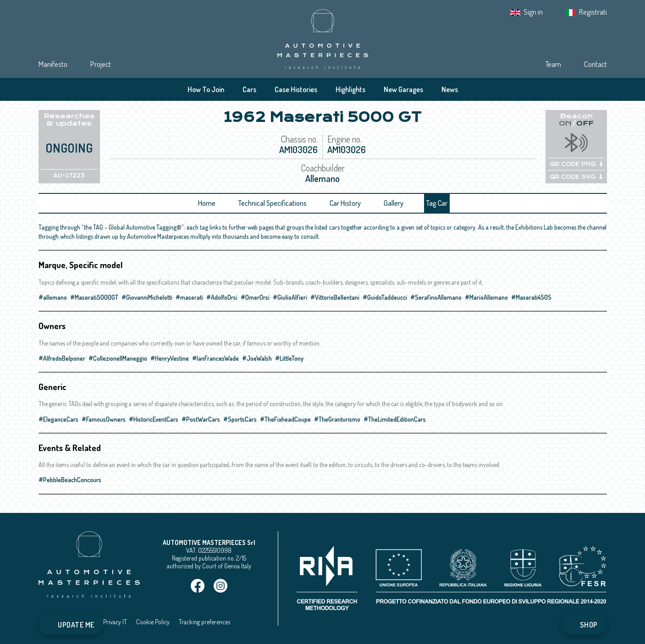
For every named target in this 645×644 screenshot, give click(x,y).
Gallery (394, 203)
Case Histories (296, 89)
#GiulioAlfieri (290, 297)
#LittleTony (289, 358)
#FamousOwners (104, 419)
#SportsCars (240, 419)
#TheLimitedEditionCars (395, 419)
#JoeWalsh (257, 358)
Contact (595, 64)
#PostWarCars (201, 419)
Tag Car (437, 203)
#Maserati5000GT (94, 297)
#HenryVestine (170, 358)
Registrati (593, 12)
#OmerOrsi (255, 297)
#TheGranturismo (337, 419)
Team (553, 64)
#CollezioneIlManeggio (118, 358)
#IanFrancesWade (215, 358)
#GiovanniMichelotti (147, 297)
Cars (249, 89)
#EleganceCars (58, 419)
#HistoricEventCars (154, 419)
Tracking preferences (204, 622)
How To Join (206, 89)
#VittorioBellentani (335, 297)
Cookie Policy (153, 622)
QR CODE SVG (576, 177)
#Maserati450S (531, 297)
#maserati (189, 297)
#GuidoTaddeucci (385, 297)
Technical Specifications (273, 203)
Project (101, 64)
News (450, 89)
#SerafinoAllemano (436, 297)
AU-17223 (69, 176)
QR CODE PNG (576, 164)
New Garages (403, 89)
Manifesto (53, 64)
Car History (345, 203)
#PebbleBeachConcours (70, 480)
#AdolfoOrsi (222, 297)
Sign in (533, 12)
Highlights (350, 89)
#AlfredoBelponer (62, 358)
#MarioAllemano (486, 297)
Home (207, 203)
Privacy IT (115, 622)
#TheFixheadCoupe (285, 419)
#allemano (53, 297)
